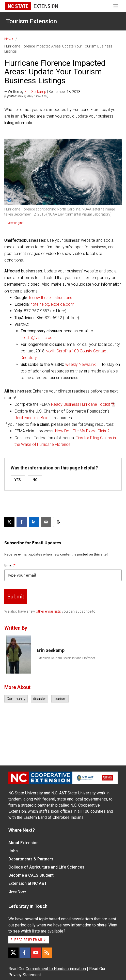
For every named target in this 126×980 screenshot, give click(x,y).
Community (16, 699)
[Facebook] (25, 953)
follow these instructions (51, 298)
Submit (16, 596)
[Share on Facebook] (22, 522)
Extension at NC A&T (28, 883)
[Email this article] (46, 522)
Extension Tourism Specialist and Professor (66, 658)
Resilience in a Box (31, 418)
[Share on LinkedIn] (34, 522)
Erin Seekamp (35, 92)
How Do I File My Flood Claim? (82, 431)
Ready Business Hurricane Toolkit (81, 404)
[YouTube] (36, 953)
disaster (40, 699)
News (9, 39)
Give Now (17, 892)
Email (10, 565)
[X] (13, 953)
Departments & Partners (31, 859)
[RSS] (47, 953)
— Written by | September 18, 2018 (42, 92)
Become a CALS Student (31, 875)
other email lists (48, 611)
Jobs (13, 851)
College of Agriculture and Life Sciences (46, 867)
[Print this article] (58, 522)
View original (16, 223)
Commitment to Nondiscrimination (56, 969)
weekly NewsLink (81, 364)
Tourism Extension (31, 21)
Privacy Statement (25, 975)
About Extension (23, 843)
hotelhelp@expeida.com (52, 304)
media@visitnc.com (38, 338)
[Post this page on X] (9, 522)
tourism (60, 699)
